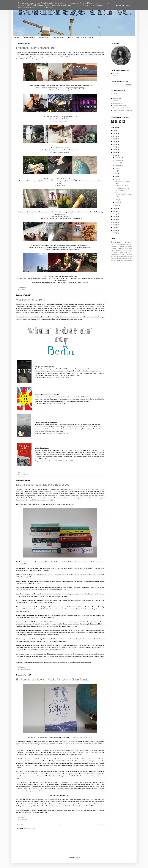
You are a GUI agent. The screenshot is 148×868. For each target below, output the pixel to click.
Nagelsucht (119, 256)
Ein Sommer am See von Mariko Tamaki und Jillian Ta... (123, 195)
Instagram (116, 73)
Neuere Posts (20, 825)
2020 (115, 147)
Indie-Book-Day (50, 493)
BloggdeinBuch (128, 260)
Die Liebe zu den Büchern (120, 105)
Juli (116, 171)
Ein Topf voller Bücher (123, 262)
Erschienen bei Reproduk (79, 737)
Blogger (77, 858)
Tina (43, 622)
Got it (128, 5)
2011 (115, 222)
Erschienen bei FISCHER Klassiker (57, 461)
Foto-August (118, 250)
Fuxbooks (116, 101)
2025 (115, 133)
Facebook (116, 76)
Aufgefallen (120, 260)
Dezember (118, 157)
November (118, 160)
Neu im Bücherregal (26, 669)
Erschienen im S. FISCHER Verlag (57, 433)
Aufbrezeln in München (58, 37)
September (118, 166)
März (117, 200)
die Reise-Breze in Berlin (93, 306)
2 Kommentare (22, 473)
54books (115, 94)
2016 (115, 209)
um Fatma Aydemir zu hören (95, 369)
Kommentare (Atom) (29, 828)
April (117, 179)
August (117, 168)
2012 (115, 219)
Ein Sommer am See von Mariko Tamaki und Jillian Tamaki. (53, 679)
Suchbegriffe (126, 256)
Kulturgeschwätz (117, 103)
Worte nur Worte (127, 248)
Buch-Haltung (117, 98)
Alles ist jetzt (35, 617)
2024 (115, 136)
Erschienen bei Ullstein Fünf (55, 403)
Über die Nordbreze (29, 37)
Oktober (117, 163)
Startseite (17, 37)
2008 (115, 230)
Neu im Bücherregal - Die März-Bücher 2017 (44, 485)
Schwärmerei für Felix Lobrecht (62, 397)
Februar (117, 202)
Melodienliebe (115, 254)
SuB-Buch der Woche (125, 246)
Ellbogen (83, 283)
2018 (115, 152)
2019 (115, 150)
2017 (115, 155)
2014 (115, 214)
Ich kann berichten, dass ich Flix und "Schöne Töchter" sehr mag (81, 752)
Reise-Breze (114, 262)
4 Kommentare (22, 667)
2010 (115, 225)
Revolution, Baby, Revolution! (121, 108)
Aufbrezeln (114, 252)
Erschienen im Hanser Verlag (55, 377)
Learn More (120, 5)
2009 (115, 228)
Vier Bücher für (25, 475)
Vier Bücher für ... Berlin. (31, 300)
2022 (115, 142)
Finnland (129, 244)
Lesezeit (114, 246)
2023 (115, 139)
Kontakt (71, 37)
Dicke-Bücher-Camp (126, 252)
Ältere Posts (100, 825)
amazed (115, 96)
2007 (115, 233)
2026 (115, 131)
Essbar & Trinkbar (116, 248)
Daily (113, 250)
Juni (116, 174)
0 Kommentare (22, 288)
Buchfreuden (24, 819)
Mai (116, 176)
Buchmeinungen (43, 37)
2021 (115, 144)
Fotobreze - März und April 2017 (36, 48)
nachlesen (38, 427)
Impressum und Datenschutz (85, 37)
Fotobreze (23, 290)
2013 (115, 217)
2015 (115, 211)
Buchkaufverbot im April (49, 491)
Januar (117, 205)
